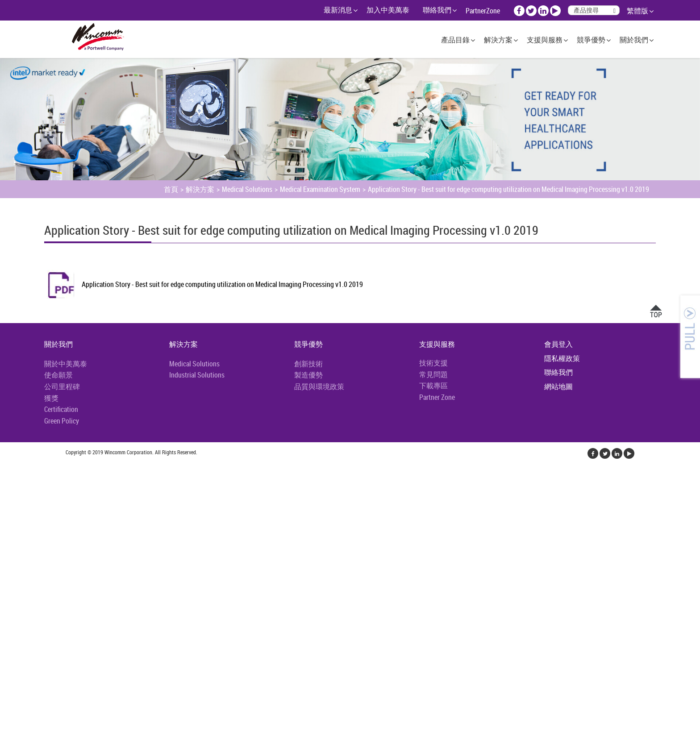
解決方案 (498, 40)
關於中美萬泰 (66, 364)
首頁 (171, 189)
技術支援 (433, 363)
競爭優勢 (591, 40)
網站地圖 (558, 386)
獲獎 (51, 398)
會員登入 (558, 344)
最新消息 (338, 10)
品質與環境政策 (319, 386)
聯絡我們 (437, 10)
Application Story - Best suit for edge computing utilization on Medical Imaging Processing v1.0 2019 (508, 189)
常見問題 (433, 374)
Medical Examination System (320, 189)
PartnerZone (483, 11)
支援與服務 (545, 40)
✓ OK (161, 734)
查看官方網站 (50, 564)
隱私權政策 (562, 358)
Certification (61, 409)
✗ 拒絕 (10, 500)
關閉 (7, 468)
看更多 (14, 564)
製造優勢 (308, 375)
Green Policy (62, 421)
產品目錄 (455, 40)
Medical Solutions (247, 189)
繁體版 (637, 11)
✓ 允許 (10, 489)
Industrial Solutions (197, 375)
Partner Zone (437, 397)
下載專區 (433, 386)
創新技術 (308, 364)
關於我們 (634, 40)
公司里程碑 (62, 386)
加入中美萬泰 (388, 10)
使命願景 (58, 375)
